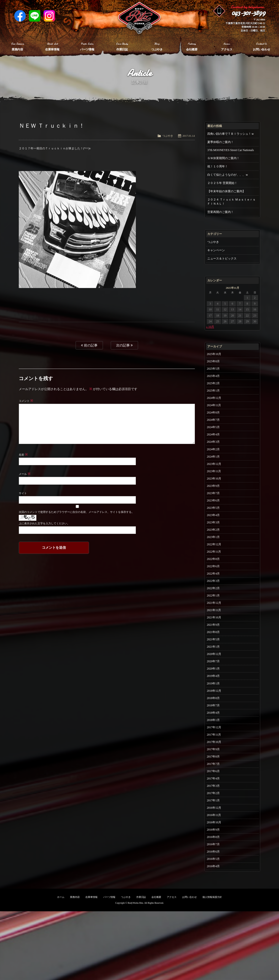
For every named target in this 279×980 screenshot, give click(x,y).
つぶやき (168, 136)
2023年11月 (214, 487)
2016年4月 (214, 934)
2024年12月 (215, 404)
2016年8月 (214, 901)
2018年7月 (214, 752)
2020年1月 (214, 711)
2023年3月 (214, 545)
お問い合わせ (189, 966)
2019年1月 (214, 727)
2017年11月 (214, 785)
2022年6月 (214, 595)
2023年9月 (214, 504)
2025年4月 (214, 379)
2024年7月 (214, 429)
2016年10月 (215, 885)
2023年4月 (214, 537)
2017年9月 (214, 802)
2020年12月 (215, 694)
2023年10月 (215, 495)
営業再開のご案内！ (220, 212)
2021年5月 (214, 678)
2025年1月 (214, 396)
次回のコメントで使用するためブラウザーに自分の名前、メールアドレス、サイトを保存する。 (76, 512)
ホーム (61, 966)
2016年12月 (215, 868)
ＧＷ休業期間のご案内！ (223, 158)
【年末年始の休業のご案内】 (226, 191)
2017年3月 (214, 843)
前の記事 (89, 345)
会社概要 (156, 966)
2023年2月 (214, 553)
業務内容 (75, 966)
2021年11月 (214, 644)
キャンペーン (216, 250)
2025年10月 (215, 355)
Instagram (49, 16)
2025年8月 (214, 363)
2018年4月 (214, 760)
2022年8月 (214, 586)
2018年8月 (214, 744)
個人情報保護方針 (212, 966)
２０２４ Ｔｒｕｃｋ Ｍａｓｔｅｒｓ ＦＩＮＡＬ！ (231, 202)
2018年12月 (215, 736)
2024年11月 (214, 413)
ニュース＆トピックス (222, 259)
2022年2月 (214, 620)
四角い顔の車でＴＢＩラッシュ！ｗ (231, 134)
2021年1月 (214, 686)
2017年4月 (214, 835)
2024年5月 (214, 437)
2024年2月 (214, 462)
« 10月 (210, 327)
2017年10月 (215, 794)
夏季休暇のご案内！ (220, 142)
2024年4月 (214, 446)
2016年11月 (214, 876)
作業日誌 (141, 966)
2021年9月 (214, 661)
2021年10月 (215, 653)
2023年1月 (214, 562)
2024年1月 (214, 471)
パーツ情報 (109, 966)
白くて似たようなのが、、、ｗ (228, 175)
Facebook (20, 16)
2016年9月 (214, 893)
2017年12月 (215, 777)
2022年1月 (214, 628)
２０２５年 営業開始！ (222, 183)
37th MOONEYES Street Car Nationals (231, 150)
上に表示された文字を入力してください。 (44, 523)
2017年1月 (214, 860)
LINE (35, 16)
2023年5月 (214, 528)
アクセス (172, 966)
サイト (23, 493)
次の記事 (124, 345)
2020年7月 (214, 702)
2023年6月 (214, 520)
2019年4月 (214, 719)
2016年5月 (214, 926)
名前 (23, 455)
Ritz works (139, 18)
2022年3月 (214, 611)
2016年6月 (214, 918)
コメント (26, 401)
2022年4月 (214, 603)
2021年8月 (214, 669)
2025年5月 (214, 371)
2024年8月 (214, 421)
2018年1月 (214, 769)
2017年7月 (214, 818)
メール (25, 474)
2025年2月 (214, 388)
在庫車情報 (91, 966)
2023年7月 (214, 512)
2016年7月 (214, 910)
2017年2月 (214, 852)
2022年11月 (214, 578)
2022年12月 (215, 570)
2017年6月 (214, 827)
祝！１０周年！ (218, 166)
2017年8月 (214, 810)
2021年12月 (215, 636)
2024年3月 (214, 454)
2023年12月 (215, 479)
